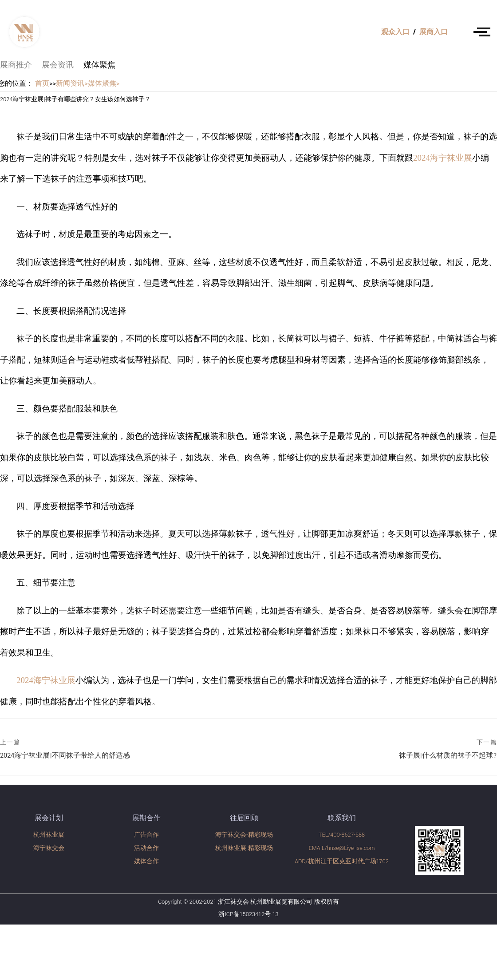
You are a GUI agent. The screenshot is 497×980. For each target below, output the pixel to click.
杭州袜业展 (49, 835)
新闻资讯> (72, 84)
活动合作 (146, 848)
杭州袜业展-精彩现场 (244, 848)
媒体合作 (146, 861)
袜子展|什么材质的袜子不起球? (448, 750)
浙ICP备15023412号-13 (248, 914)
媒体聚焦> (104, 84)
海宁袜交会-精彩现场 (244, 835)
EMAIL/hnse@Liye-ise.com (342, 848)
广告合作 (146, 835)
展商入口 (434, 32)
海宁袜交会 (49, 848)
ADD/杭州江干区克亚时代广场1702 (342, 861)
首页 (42, 84)
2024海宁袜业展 (443, 158)
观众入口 (395, 32)
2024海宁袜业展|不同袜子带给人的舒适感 (65, 749)
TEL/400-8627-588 (342, 835)
